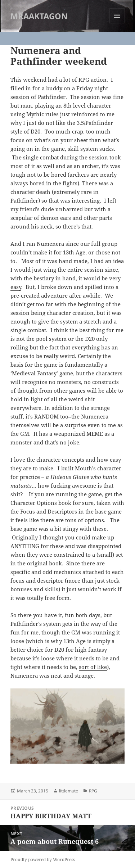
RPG (93, 791)
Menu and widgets (117, 23)
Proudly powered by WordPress (43, 860)
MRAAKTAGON (39, 16)
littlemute (69, 791)
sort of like (93, 667)
